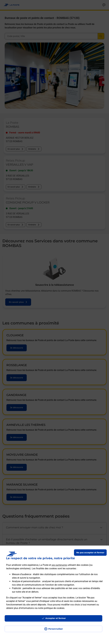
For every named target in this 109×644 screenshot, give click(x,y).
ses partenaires (59, 565)
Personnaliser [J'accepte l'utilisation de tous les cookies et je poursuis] (56, 629)
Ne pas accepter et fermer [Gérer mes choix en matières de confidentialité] (90, 553)
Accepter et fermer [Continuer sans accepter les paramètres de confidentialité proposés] (56, 618)
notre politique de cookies (51, 608)
